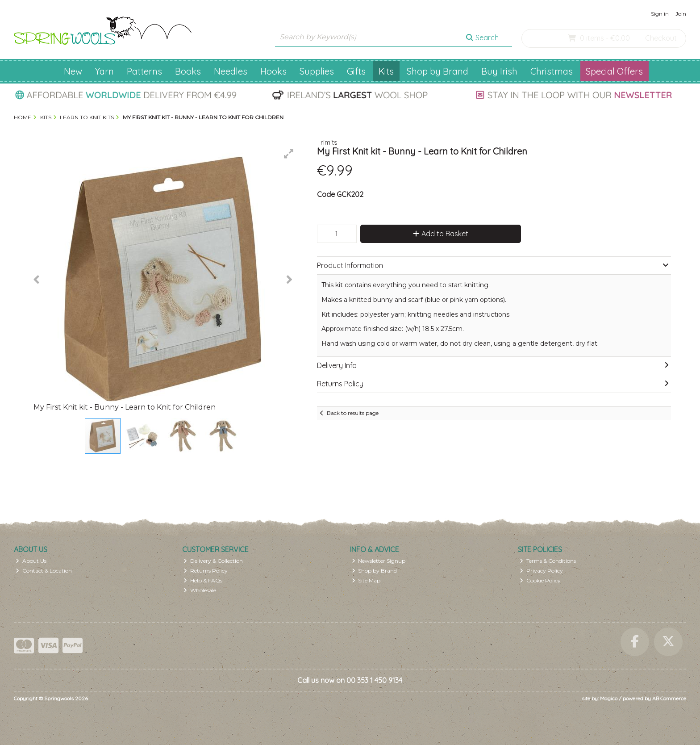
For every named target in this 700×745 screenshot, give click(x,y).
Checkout (661, 38)
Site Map (366, 580)
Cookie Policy (540, 580)
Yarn (104, 71)
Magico (609, 698)
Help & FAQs (203, 580)
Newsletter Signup (379, 561)
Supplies (317, 71)
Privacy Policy (541, 571)
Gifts (356, 71)
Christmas (552, 71)
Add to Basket (441, 234)
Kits (386, 71)
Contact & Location (44, 571)
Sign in (660, 14)
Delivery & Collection (213, 561)
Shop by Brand (437, 71)
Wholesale (200, 590)
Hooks (273, 71)
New (73, 71)
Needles (231, 71)
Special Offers (614, 71)
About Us (31, 561)
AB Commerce (669, 698)
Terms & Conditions (548, 561)
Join (681, 14)
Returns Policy (206, 571)
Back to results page (353, 413)
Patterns (144, 71)
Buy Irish (499, 71)
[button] (289, 154)
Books (188, 71)
